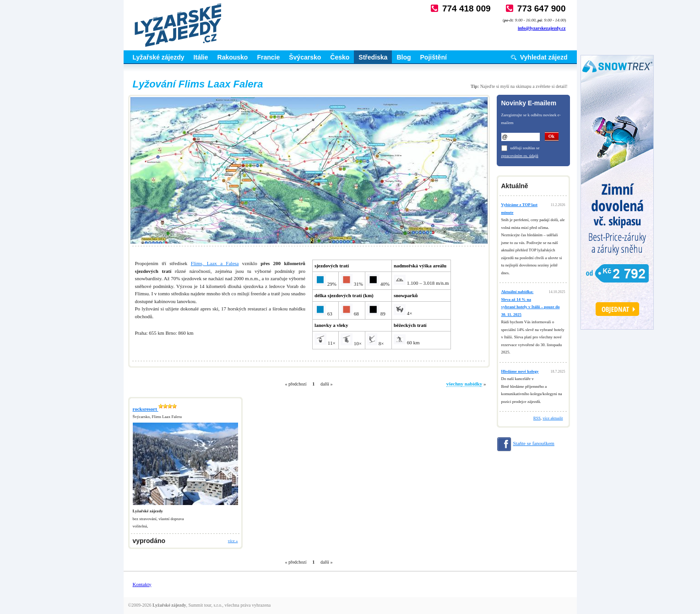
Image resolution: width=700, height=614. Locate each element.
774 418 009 (467, 8)
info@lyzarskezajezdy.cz (542, 28)
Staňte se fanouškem (534, 443)
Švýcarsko (305, 57)
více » (233, 541)
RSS (537, 418)
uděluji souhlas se (525, 148)
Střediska (373, 57)
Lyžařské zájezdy (159, 57)
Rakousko (233, 57)
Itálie (201, 57)
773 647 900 (542, 8)
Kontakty (142, 584)
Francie (268, 57)
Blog (404, 57)
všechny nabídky (464, 384)
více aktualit (553, 418)
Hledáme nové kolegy (520, 371)
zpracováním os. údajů (520, 156)
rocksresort (155, 409)
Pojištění (434, 57)
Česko (340, 57)
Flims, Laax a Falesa (215, 263)
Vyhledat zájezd (544, 57)
